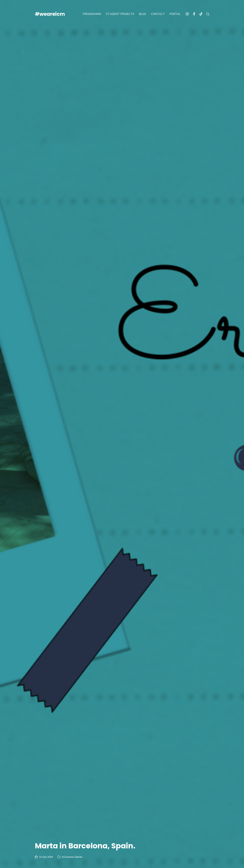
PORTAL (175, 14)
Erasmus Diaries (74, 857)
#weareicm (50, 14)
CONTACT (158, 14)
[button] (208, 14)
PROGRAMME (92, 14)
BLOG (143, 14)
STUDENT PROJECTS (120, 14)
